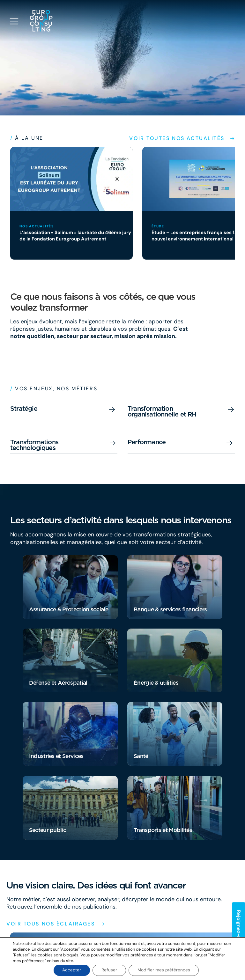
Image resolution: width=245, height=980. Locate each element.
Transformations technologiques (34, 445)
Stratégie (24, 409)
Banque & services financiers (170, 609)
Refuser (109, 970)
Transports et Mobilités (163, 830)
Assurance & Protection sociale (69, 609)
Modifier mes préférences (165, 970)
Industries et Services (56, 756)
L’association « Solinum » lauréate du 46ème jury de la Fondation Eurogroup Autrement (72, 236)
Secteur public (48, 830)
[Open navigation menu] (14, 21)
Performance (147, 442)
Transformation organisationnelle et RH (162, 411)
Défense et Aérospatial (58, 683)
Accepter (70, 970)
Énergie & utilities (156, 683)
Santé (141, 756)
